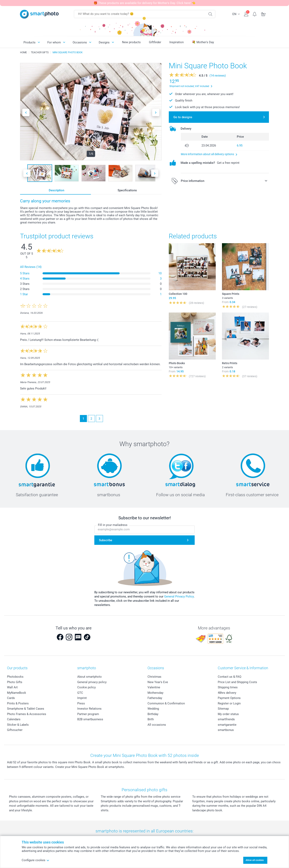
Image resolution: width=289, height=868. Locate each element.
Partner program (88, 714)
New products (131, 42)
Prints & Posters (18, 703)
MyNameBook (17, 693)
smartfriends (226, 719)
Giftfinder (155, 42)
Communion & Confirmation (166, 703)
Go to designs (183, 117)
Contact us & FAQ (229, 677)
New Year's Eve (158, 682)
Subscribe (106, 540)
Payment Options (229, 698)
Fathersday (155, 698)
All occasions (157, 725)
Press (81, 703)
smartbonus (226, 730)
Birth (151, 719)
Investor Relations (89, 709)
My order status (228, 714)
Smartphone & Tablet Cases (26, 709)
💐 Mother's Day (203, 42)
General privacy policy (92, 682)
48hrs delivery (227, 693)
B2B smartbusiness (90, 719)
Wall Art (12, 687)
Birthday (153, 714)
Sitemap (223, 709)
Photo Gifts (15, 682)
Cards (11, 698)
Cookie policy (86, 687)
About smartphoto (90, 677)
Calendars (14, 719)
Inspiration (177, 42)
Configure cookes (36, 860)
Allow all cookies (255, 860)
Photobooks (15, 677)
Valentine (154, 687)
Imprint (82, 698)
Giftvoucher (15, 730)
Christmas (154, 677)
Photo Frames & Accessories (27, 714)
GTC (80, 693)
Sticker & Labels (18, 725)
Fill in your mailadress (113, 525)
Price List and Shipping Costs (237, 682)
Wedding (153, 709)
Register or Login (229, 703)
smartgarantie (227, 725)
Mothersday (155, 693)
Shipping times (228, 687)
